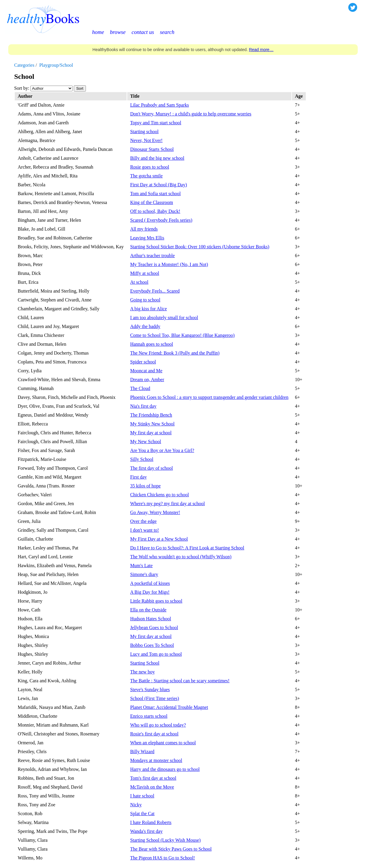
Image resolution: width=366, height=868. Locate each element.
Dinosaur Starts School (152, 149)
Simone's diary (144, 574)
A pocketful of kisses (150, 583)
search (167, 32)
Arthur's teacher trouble (152, 256)
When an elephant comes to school (163, 743)
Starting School (145, 663)
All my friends (144, 229)
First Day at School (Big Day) (159, 185)
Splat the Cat (142, 814)
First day (138, 477)
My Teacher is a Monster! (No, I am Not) (169, 264)
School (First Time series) (155, 698)
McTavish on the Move (152, 787)
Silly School (142, 459)
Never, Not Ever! (146, 140)
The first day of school (152, 468)
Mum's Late (141, 566)
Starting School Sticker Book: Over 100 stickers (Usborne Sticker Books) (200, 247)
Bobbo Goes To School (152, 645)
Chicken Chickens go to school (160, 495)
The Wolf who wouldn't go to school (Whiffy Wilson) (181, 557)
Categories (24, 65)
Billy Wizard (142, 752)
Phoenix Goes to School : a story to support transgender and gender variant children (209, 397)
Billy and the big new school (157, 158)
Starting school (144, 132)
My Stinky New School (152, 424)
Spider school (143, 362)
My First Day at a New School (159, 539)
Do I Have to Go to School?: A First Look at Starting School (187, 548)
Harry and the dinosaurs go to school (165, 769)
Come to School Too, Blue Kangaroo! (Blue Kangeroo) (182, 335)
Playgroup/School (56, 65)
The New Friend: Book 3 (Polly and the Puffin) (175, 353)
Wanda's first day (146, 831)
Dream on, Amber (147, 380)
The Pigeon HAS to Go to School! (163, 858)
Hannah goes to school (152, 344)
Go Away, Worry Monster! (155, 512)
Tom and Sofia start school (155, 194)
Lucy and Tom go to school (156, 654)
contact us (143, 32)
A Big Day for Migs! (150, 592)
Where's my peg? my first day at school (168, 504)
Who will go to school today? (158, 725)
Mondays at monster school (156, 760)
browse (118, 32)
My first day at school (151, 433)
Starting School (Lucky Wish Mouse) (165, 840)
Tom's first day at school (153, 778)
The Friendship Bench (151, 415)
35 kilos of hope (146, 486)
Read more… (261, 50)
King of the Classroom (152, 202)
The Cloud (140, 388)
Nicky (136, 805)
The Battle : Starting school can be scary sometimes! (180, 681)
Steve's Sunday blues (150, 690)
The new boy (143, 672)
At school (139, 282)
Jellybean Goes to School (154, 628)
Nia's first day (143, 406)
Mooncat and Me (146, 371)
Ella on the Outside (148, 610)
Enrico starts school (149, 716)
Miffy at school (145, 273)
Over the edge (143, 521)
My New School (146, 442)
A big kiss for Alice (148, 309)
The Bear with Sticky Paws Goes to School (171, 849)
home (98, 32)
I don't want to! (145, 530)
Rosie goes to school (150, 167)
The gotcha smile (146, 176)
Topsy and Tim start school (156, 123)
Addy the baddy (145, 326)
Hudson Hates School (151, 619)
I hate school (142, 796)
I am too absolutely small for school (164, 318)
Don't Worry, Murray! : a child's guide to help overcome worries (191, 114)
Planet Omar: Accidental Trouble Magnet (169, 707)
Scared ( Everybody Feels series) (161, 220)
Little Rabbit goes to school (156, 601)
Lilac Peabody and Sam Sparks (160, 105)
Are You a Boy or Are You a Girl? (162, 450)
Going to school (145, 300)
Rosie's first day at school (154, 734)
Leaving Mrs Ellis (147, 238)
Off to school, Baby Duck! (155, 211)
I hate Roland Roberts (151, 822)
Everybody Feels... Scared (155, 291)
